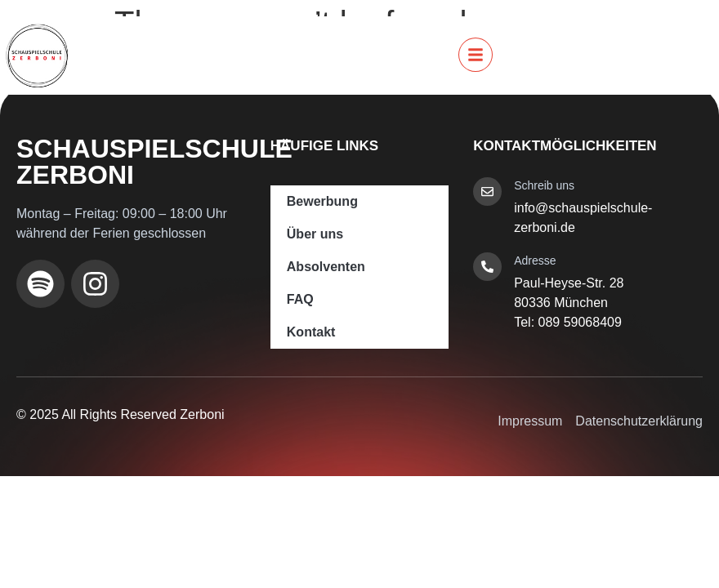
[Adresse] (487, 267)
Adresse (535, 261)
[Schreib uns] (487, 192)
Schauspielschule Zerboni (154, 162)
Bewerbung (322, 201)
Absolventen (326, 267)
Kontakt (311, 332)
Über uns (315, 234)
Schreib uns (544, 185)
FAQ (300, 299)
